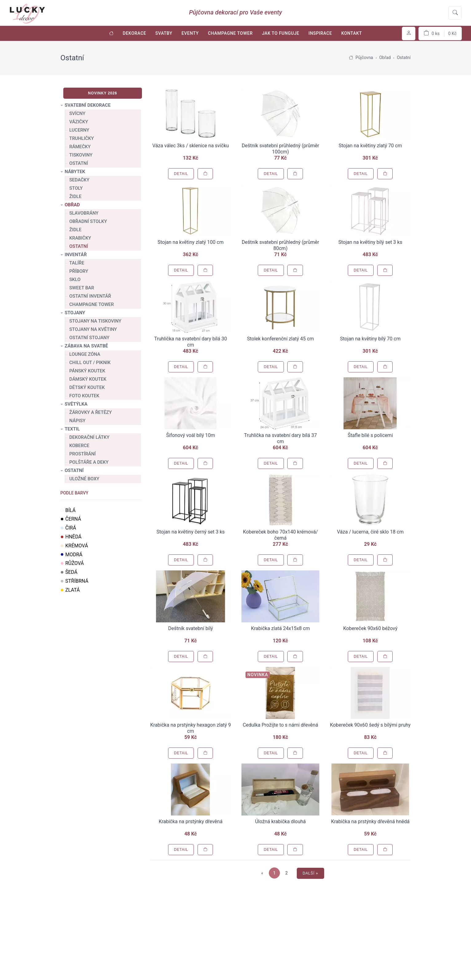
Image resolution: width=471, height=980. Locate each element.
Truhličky (82, 138)
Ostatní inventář (90, 296)
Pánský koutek (87, 371)
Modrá (72, 555)
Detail (181, 174)
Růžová (72, 563)
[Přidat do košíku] (205, 174)
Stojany (75, 313)
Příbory (79, 271)
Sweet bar (82, 288)
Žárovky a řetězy (91, 412)
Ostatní (79, 163)
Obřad (72, 205)
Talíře (77, 263)
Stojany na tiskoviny (95, 321)
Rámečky (80, 147)
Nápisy (78, 421)
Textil (72, 429)
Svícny (77, 113)
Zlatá (70, 590)
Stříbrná (75, 581)
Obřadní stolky (88, 221)
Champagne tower (92, 304)
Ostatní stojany (90, 338)
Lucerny (79, 130)
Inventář (76, 255)
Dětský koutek (87, 387)
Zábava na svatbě (86, 346)
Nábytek (75, 172)
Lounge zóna (85, 354)
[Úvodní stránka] (111, 33)
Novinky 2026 (102, 93)
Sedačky (79, 180)
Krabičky (80, 238)
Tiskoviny (81, 155)
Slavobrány (84, 213)
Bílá (68, 510)
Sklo (75, 280)
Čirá (68, 528)
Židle (76, 196)
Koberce (79, 446)
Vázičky (79, 122)
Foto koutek (84, 396)
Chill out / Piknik (90, 363)
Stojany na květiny (93, 329)
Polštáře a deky (89, 462)
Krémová (74, 546)
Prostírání (83, 454)
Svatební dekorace (88, 105)
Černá (71, 519)
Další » (310, 873)
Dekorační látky (90, 437)
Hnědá (71, 537)
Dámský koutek (88, 379)
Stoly (76, 188)
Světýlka (76, 404)
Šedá (69, 572)
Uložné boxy (84, 479)
